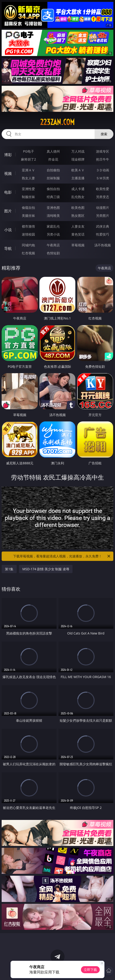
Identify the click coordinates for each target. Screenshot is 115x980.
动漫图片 (103, 208)
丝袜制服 (53, 178)
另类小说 (53, 234)
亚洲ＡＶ (28, 170)
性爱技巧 (103, 234)
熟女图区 (78, 216)
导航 (8, 248)
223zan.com (57, 122)
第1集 (9, 569)
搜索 (104, 134)
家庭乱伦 (53, 226)
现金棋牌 (78, 159)
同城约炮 (28, 245)
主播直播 (78, 178)
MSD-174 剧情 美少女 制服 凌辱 (46, 569)
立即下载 (90, 970)
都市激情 (28, 226)
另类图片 (103, 216)
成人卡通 (78, 189)
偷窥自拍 (28, 208)
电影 (8, 192)
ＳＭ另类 (103, 178)
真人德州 (53, 151)
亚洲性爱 (28, 189)
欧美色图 (78, 208)
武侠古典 (103, 226)
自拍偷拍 (53, 170)
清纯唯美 (53, 216)
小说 (8, 230)
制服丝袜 (28, 197)
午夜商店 (53, 245)
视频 (8, 173)
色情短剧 (53, 253)
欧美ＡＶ (78, 170)
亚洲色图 (53, 208)
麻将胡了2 (28, 159)
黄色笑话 (78, 234)
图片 (8, 211)
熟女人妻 (28, 178)
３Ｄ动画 (103, 170)
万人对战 (78, 151)
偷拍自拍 (53, 189)
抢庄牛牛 (103, 159)
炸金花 (53, 159)
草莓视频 (78, 245)
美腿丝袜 (28, 216)
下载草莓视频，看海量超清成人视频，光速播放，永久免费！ (62, 556)
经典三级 (53, 197)
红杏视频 (28, 253)
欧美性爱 (103, 189)
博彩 (8, 155)
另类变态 (103, 197)
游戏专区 (103, 151)
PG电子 (29, 151)
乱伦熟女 (78, 197)
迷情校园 (28, 234)
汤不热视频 (103, 245)
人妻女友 (78, 226)
